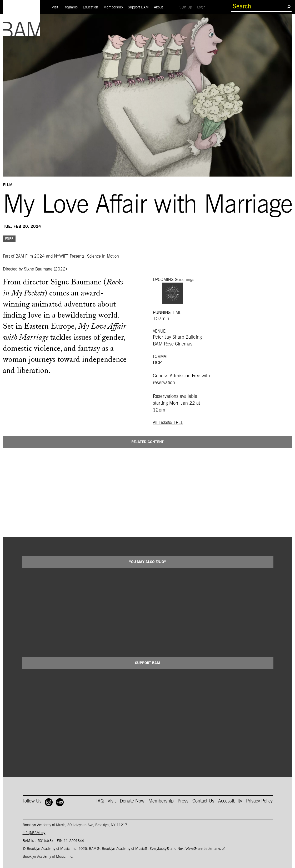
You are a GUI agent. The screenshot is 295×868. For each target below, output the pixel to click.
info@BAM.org (34, 833)
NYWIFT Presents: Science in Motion (86, 256)
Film (8, 185)
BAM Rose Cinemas (173, 344)
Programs (71, 7)
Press (183, 801)
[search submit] (289, 7)
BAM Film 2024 (30, 256)
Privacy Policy (259, 801)
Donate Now (132, 801)
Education (91, 7)
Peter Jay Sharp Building (177, 337)
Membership (113, 7)
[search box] (259, 7)
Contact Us (203, 801)
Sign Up (187, 7)
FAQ (100, 801)
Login (203, 7)
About (158, 7)
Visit (55, 7)
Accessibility (230, 801)
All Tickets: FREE (168, 423)
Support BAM (138, 7)
